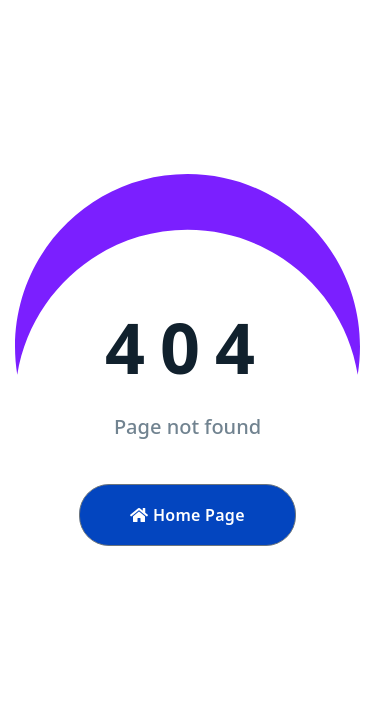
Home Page (187, 515)
